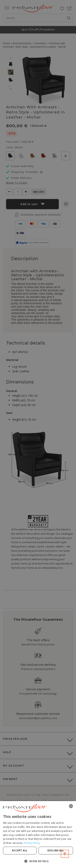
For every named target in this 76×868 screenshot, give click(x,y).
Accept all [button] (20, 850)
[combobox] (71, 806)
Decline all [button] (56, 850)
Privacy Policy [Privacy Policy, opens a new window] (32, 843)
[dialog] (38, 835)
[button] (38, 861)
